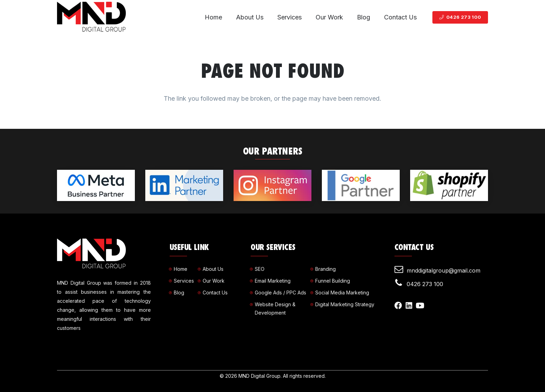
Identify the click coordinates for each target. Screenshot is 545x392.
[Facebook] (398, 306)
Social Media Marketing (342, 293)
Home (181, 269)
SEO (260, 269)
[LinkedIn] (409, 306)
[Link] (91, 17)
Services (184, 281)
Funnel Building (333, 281)
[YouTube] (420, 306)
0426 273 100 (425, 284)
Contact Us (215, 293)
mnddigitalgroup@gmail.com (444, 270)
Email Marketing (273, 281)
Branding (326, 269)
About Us (213, 269)
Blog (179, 293)
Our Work (214, 281)
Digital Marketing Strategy (345, 304)
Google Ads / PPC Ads (280, 293)
